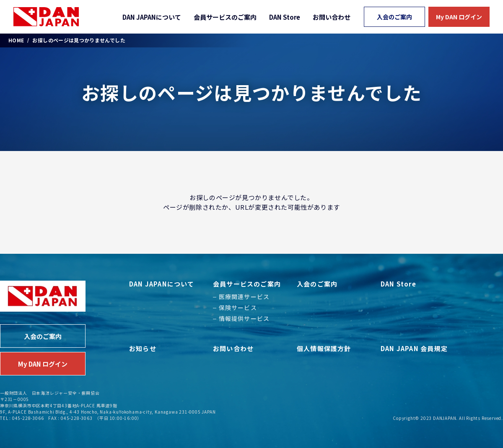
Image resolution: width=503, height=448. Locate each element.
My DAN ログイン (459, 17)
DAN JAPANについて (152, 17)
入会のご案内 (394, 17)
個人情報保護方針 (324, 348)
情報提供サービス (244, 318)
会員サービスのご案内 (225, 17)
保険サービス (238, 307)
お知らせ (143, 348)
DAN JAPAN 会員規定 (414, 348)
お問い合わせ (332, 17)
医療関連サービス (244, 297)
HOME (16, 40)
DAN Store (285, 17)
